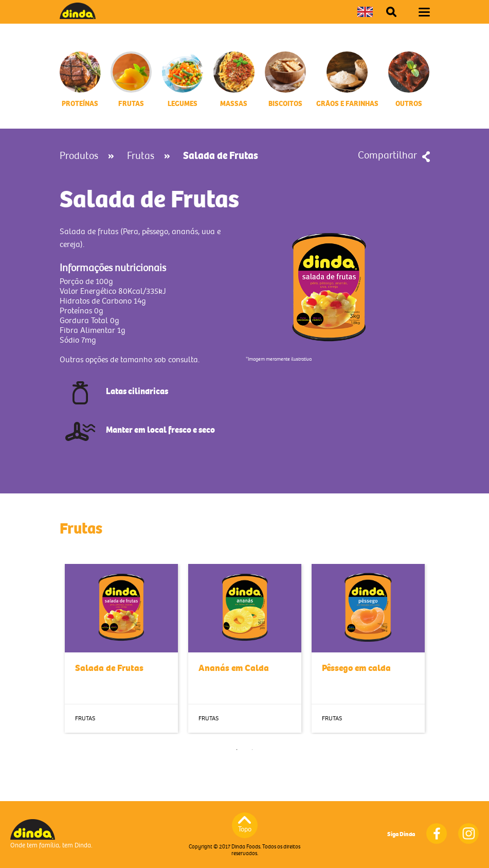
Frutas (141, 156)
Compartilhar (387, 155)
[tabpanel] (121, 648)
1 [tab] (237, 750)
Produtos (79, 156)
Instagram (468, 834)
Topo (245, 829)
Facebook (437, 834)
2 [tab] (252, 750)
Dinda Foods (78, 11)
